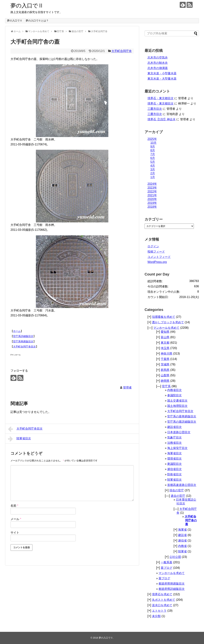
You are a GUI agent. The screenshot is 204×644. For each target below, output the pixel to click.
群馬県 (165, 370)
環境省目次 (174, 459)
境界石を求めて (162, 594)
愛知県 (165, 332)
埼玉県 (165, 348)
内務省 (182, 546)
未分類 (156, 616)
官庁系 (166, 386)
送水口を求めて (162, 605)
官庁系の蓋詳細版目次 (182, 422)
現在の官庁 (177, 490)
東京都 (165, 343)
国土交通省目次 (177, 401)
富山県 (165, 337)
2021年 (152, 195)
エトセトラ (159, 611)
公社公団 (175, 557)
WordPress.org (157, 262)
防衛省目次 (174, 474)
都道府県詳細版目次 (172, 589)
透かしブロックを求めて (168, 322)
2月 (153, 173)
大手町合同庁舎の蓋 (191, 520)
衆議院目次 (174, 464)
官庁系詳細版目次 (23, 336)
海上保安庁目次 (177, 448)
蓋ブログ (166, 568)
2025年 (152, 139)
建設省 (182, 535)
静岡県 (165, 381)
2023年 (152, 188)
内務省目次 (174, 390)
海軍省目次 (174, 453)
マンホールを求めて (166, 328)
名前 (14, 506)
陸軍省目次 (19, 439)
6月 (153, 158)
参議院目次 (174, 395)
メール (16, 519)
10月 (153, 143)
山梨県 (165, 375)
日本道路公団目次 (179, 432)
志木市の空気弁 (158, 58)
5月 (153, 162)
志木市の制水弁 (158, 63)
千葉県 (165, 359)
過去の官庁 (178, 496)
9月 (153, 147)
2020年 (152, 199)
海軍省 (182, 530)
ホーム (17, 331)
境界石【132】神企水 (162, 119)
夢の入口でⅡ (27, 6)
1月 (153, 177)
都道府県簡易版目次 (172, 584)
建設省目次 (174, 427)
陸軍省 (182, 551)
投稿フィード (156, 252)
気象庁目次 (174, 437)
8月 (153, 150)
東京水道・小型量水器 (162, 73)
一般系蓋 (166, 562)
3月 (153, 169)
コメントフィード (159, 257)
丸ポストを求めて (164, 600)
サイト (15, 533)
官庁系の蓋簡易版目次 (182, 416)
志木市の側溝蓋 (158, 68)
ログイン (153, 246)
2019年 (152, 203)
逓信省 (182, 541)
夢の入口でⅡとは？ (37, 21)
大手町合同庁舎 (122, 51)
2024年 (152, 184)
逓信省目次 (174, 469)
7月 (153, 154)
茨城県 (165, 364)
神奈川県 (166, 354)
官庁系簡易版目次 (23, 341)
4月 (153, 166)
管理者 (127, 388)
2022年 (152, 191)
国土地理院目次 (177, 406)
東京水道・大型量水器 (162, 79)
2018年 (152, 207)
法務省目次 (174, 443)
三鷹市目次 (155, 109)
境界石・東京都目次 (161, 98)
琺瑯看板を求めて (164, 317)
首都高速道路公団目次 (182, 485)
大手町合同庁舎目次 (24, 347)
